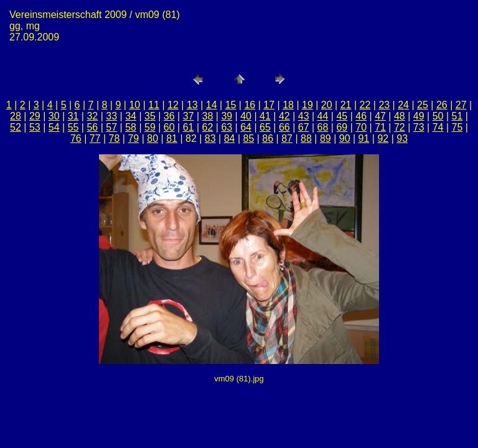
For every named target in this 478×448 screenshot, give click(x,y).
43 (304, 116)
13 (192, 105)
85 (249, 138)
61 (189, 127)
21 (346, 105)
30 (54, 116)
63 (227, 127)
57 (111, 127)
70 (361, 127)
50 (438, 116)
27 (461, 105)
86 (268, 138)
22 (365, 105)
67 (304, 127)
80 (152, 138)
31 (73, 116)
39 (227, 116)
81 (172, 138)
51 (457, 116)
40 (246, 116)
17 (269, 105)
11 (154, 105)
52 (16, 127)
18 (288, 105)
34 (131, 116)
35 (150, 116)
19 (307, 105)
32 (92, 116)
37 (189, 116)
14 (212, 105)
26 (442, 105)
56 (92, 127)
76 (76, 138)
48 (400, 116)
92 (383, 138)
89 (326, 138)
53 (35, 127)
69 (342, 127)
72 (400, 127)
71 (380, 127)
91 (364, 138)
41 (265, 116)
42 (284, 116)
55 (73, 127)
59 (150, 127)
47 (380, 116)
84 (230, 138)
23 (384, 105)
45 (342, 116)
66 (284, 127)
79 (133, 138)
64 (246, 127)
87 (287, 138)
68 (323, 127)
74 (438, 127)
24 (403, 105)
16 (250, 105)
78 (115, 138)
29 (35, 116)
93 (402, 138)
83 (210, 138)
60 (169, 127)
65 (265, 127)
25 (423, 105)
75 (457, 127)
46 (361, 116)
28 (16, 116)
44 (323, 116)
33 (111, 116)
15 (231, 105)
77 (95, 138)
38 (208, 116)
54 (54, 127)
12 (173, 105)
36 (169, 116)
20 (327, 105)
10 (134, 105)
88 (306, 138)
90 (345, 138)
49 (419, 116)
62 (208, 127)
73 (419, 127)
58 (131, 127)
